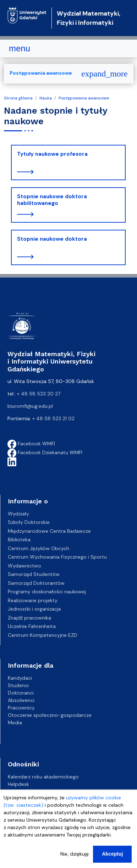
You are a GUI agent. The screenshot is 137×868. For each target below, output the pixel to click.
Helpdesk (18, 784)
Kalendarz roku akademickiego (43, 777)
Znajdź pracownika (29, 618)
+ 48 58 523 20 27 (39, 394)
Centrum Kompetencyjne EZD (43, 635)
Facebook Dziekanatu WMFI (45, 452)
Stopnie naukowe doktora (52, 239)
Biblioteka (19, 539)
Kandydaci (20, 678)
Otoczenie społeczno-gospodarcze (50, 715)
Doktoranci (21, 693)
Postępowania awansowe (84, 98)
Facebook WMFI (31, 444)
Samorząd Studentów (34, 574)
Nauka (46, 98)
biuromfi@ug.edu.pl (30, 406)
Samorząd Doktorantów (36, 583)
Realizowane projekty (33, 600)
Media (15, 723)
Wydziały (18, 514)
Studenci (18, 685)
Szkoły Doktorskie (29, 522)
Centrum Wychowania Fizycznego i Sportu (57, 557)
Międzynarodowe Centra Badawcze (49, 531)
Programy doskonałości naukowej (47, 592)
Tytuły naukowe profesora (52, 154)
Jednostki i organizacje (34, 609)
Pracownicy (21, 708)
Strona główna (18, 98)
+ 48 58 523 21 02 (53, 418)
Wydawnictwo (24, 566)
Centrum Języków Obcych (39, 548)
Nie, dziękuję (75, 859)
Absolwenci (21, 700)
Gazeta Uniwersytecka (34, 792)
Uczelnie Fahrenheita (32, 626)
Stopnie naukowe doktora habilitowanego (52, 200)
